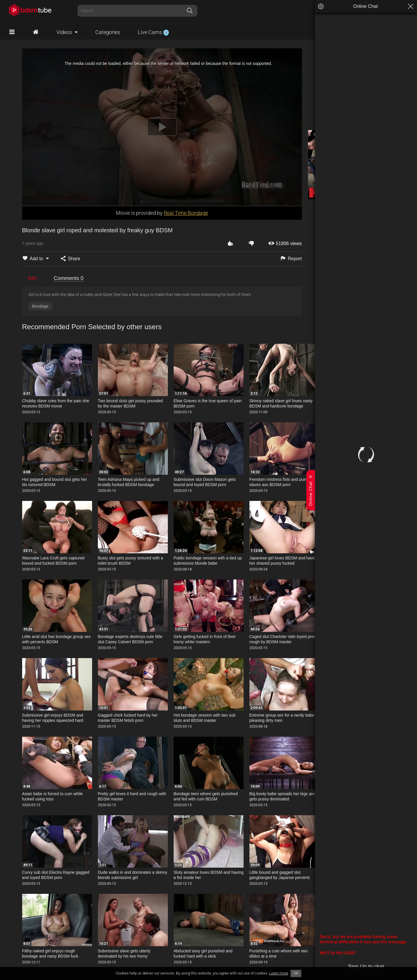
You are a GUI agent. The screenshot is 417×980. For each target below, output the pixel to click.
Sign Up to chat (366, 967)
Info (32, 278)
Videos (64, 32)
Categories (108, 32)
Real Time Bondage (186, 213)
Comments (68, 278)
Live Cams (153, 32)
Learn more (279, 973)
